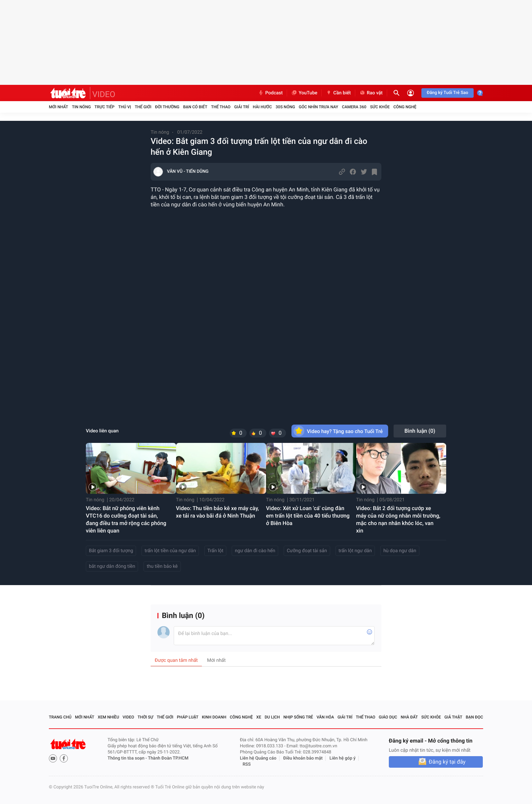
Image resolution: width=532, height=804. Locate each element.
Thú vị (125, 107)
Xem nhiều (108, 717)
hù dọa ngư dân (400, 551)
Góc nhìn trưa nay (319, 107)
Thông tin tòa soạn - (128, 758)
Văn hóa (325, 717)
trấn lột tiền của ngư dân (170, 551)
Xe (259, 717)
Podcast (270, 93)
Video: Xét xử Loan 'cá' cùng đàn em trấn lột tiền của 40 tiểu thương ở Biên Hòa (308, 516)
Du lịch (272, 717)
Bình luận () (420, 431)
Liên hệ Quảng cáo (258, 758)
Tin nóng (81, 107)
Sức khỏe (380, 107)
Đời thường (167, 107)
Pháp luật (188, 717)
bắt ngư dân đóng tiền (112, 566)
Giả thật (453, 717)
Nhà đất (409, 717)
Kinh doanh (214, 717)
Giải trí (242, 107)
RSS (247, 764)
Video (128, 717)
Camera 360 (354, 107)
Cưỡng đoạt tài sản (307, 551)
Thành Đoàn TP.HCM (168, 758)
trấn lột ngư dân (355, 551)
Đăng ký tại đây (447, 762)
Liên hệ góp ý (343, 758)
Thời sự (146, 717)
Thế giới (143, 107)
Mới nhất (59, 107)
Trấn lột (215, 551)
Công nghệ (405, 107)
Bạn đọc (474, 717)
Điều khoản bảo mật (303, 758)
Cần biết (338, 93)
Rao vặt (371, 93)
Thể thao (221, 107)
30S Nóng (285, 107)
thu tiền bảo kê (162, 566)
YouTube (304, 93)
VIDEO (104, 94)
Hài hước (262, 107)
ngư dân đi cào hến (255, 551)
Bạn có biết (195, 107)
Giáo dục (388, 717)
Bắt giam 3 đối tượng (111, 551)
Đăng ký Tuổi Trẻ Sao (448, 93)
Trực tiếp (105, 107)
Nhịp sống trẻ (298, 717)
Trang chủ (60, 717)
